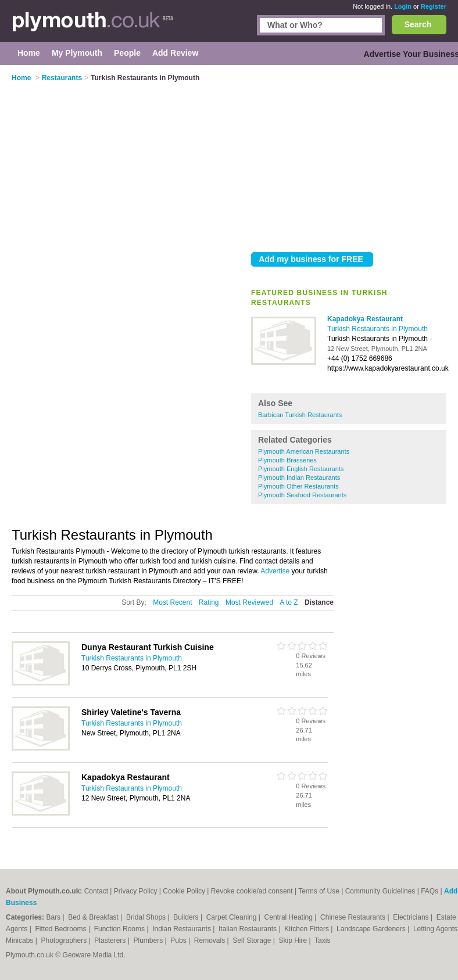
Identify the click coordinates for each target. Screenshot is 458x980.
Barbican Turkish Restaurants (300, 415)
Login (403, 6)
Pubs (179, 940)
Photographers (65, 940)
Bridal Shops (147, 917)
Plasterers (111, 940)
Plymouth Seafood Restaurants (302, 495)
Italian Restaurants (248, 929)
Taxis (322, 940)
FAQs (430, 891)
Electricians (412, 917)
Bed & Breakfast (94, 917)
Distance (319, 602)
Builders (187, 917)
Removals (211, 940)
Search (418, 24)
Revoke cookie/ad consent (252, 891)
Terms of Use (319, 891)
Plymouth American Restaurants (304, 451)
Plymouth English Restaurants (301, 469)
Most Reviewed (249, 602)
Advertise (275, 571)
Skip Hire (294, 940)
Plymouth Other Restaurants (298, 486)
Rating (209, 602)
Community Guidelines (380, 891)
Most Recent (172, 602)
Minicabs (21, 940)
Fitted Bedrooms (62, 929)
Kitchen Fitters (307, 929)
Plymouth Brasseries (287, 460)
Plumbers (149, 940)
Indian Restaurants (183, 929)
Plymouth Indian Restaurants (299, 478)
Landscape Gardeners (372, 929)
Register (434, 6)
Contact (96, 891)
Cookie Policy (184, 891)
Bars (54, 917)
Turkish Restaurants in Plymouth (378, 329)
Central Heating (290, 917)
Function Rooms (121, 929)
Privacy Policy (136, 891)
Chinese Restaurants (354, 917)
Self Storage (253, 940)
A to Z (289, 602)
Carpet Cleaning (232, 917)
